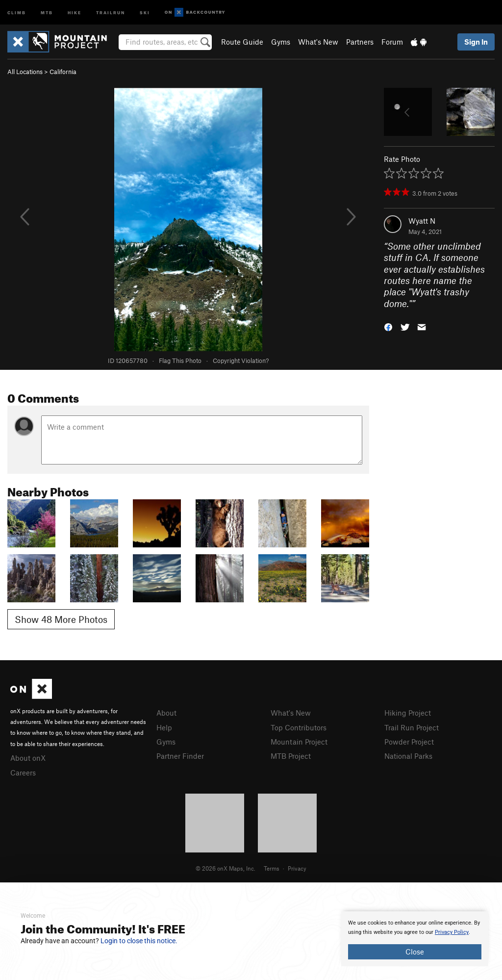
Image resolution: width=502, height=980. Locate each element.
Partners (360, 42)
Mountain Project (299, 742)
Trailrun (111, 12)
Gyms (281, 42)
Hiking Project (408, 713)
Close (415, 952)
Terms (272, 868)
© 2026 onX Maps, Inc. (226, 868)
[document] (415, 939)
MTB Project (291, 756)
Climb (17, 12)
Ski (145, 12)
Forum (392, 42)
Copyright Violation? (241, 361)
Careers (23, 773)
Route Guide (242, 42)
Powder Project (409, 742)
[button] (388, 326)
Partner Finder (180, 756)
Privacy (297, 868)
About (166, 713)
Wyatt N (422, 221)
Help (164, 727)
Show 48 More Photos (61, 619)
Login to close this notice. (139, 941)
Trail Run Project (412, 727)
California (63, 72)
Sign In (476, 42)
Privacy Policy (452, 932)
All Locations (25, 72)
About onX (28, 758)
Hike (75, 12)
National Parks (408, 756)
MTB (47, 12)
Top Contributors (299, 727)
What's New (318, 42)
